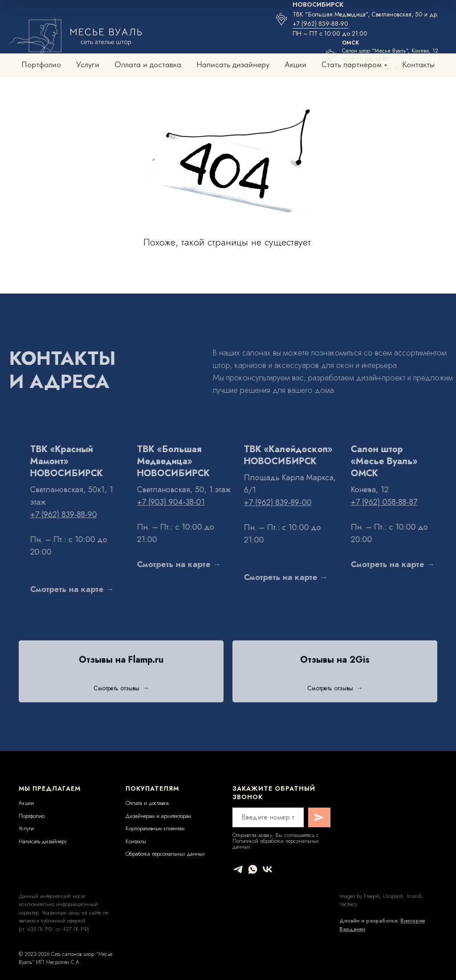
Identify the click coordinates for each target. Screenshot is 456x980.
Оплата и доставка (148, 64)
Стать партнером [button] (352, 64)
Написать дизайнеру (233, 64)
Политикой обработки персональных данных (276, 844)
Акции (295, 64)
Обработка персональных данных (165, 854)
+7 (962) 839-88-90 (320, 24)
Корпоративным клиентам (155, 829)
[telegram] (238, 869)
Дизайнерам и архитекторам (158, 816)
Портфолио (41, 64)
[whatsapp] (253, 869)
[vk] (267, 869)
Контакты (418, 64)
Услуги (88, 64)
